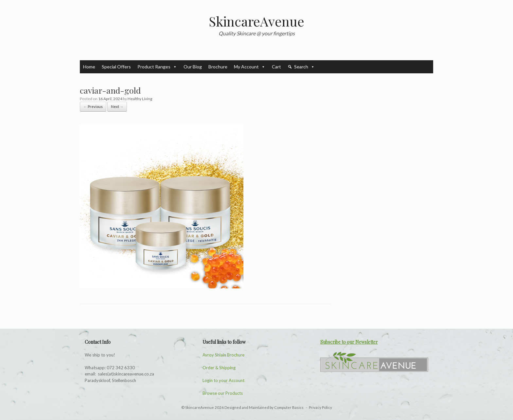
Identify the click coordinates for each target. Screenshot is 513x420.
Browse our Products (223, 393)
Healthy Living (140, 99)
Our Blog (193, 67)
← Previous (93, 107)
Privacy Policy (320, 407)
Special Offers (116, 67)
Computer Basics (289, 407)
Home (89, 67)
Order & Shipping (219, 368)
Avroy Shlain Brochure (223, 355)
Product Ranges (157, 67)
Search (304, 67)
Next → (117, 107)
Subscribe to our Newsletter (349, 342)
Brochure (218, 67)
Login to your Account (223, 380)
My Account (250, 67)
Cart (276, 67)
